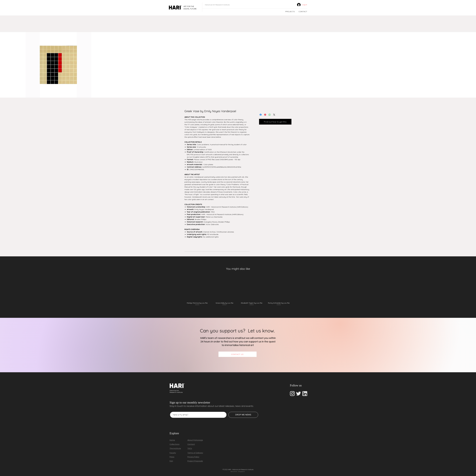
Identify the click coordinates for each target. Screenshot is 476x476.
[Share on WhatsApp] (270, 115)
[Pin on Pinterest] (265, 115)
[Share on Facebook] (261, 115)
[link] (291, 5)
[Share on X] (274, 115)
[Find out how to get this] (275, 122)
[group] (238, 291)
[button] (290, 12)
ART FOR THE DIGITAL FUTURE (190, 8)
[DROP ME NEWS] (243, 415)
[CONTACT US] (238, 354)
